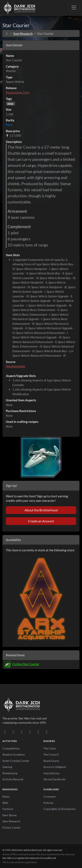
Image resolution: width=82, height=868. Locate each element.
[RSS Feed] (47, 732)
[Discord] (5, 732)
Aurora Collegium (55, 767)
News (6, 796)
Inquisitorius (51, 773)
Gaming (7, 767)
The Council (51, 754)
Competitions (11, 748)
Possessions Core (18, 92)
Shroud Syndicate (54, 779)
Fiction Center (12, 828)
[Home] (7, 33)
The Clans (50, 748)
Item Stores (10, 815)
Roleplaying (10, 773)
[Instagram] (30, 732)
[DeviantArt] (13, 732)
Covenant (50, 796)
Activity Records (13, 779)
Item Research (23, 33)
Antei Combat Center (16, 761)
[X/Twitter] (38, 732)
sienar (10, 103)
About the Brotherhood (41, 510)
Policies (48, 803)
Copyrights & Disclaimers (60, 809)
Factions (8, 809)
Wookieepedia (16, 366)
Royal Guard (51, 761)
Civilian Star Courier (26, 664)
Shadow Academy (14, 754)
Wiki (5, 803)
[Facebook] (22, 732)
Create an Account (41, 521)
